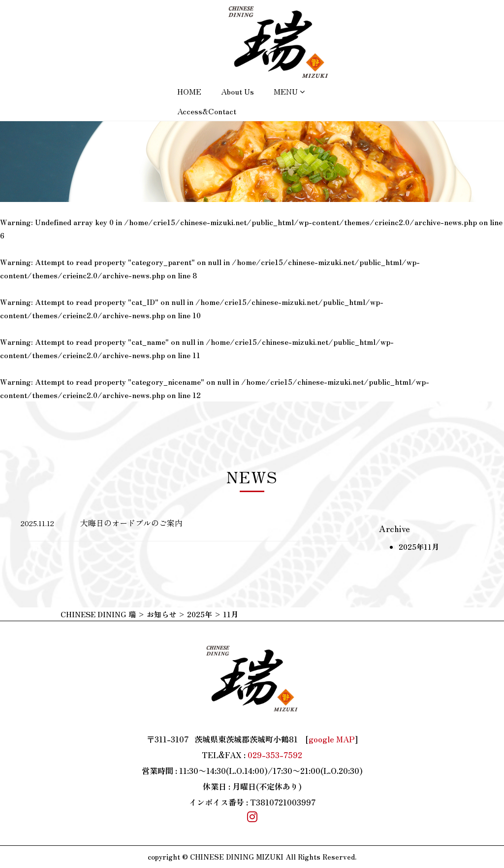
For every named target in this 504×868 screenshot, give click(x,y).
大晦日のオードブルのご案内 (131, 523)
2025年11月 (419, 547)
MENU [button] (289, 91)
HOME (189, 91)
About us (237, 91)
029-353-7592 (275, 755)
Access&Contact (207, 111)
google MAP (332, 739)
